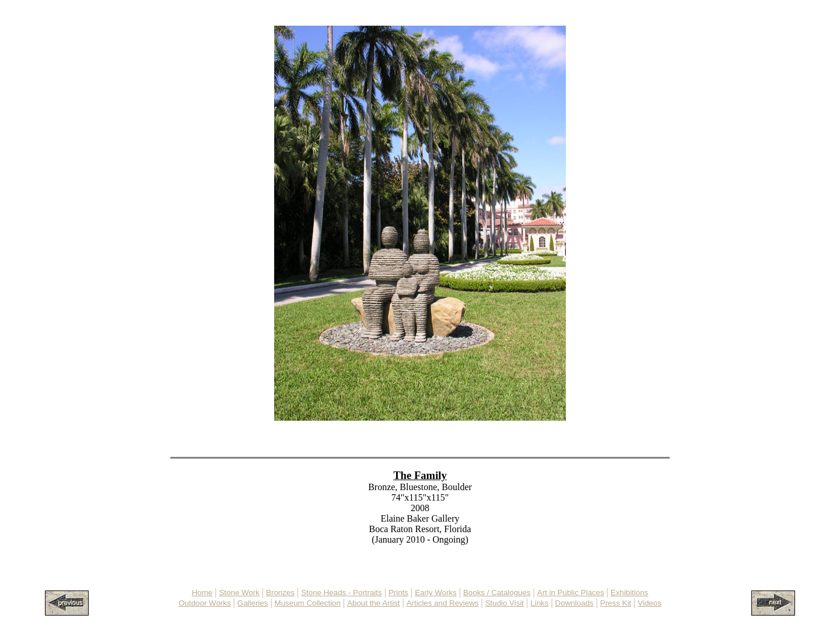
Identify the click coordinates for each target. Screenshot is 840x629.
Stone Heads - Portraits (342, 593)
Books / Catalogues (497, 593)
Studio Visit (505, 603)
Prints (398, 593)
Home (202, 593)
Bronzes (280, 593)
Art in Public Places (571, 593)
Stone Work (239, 593)
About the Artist (373, 603)
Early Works (436, 593)
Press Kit (616, 603)
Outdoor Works (204, 603)
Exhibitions (629, 593)
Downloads (575, 603)
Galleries (253, 603)
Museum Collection (308, 603)
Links (539, 603)
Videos (650, 603)
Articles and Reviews (443, 603)
